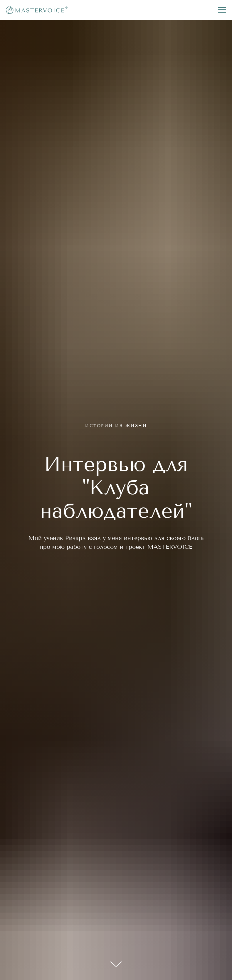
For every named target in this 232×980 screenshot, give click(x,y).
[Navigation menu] (222, 10)
